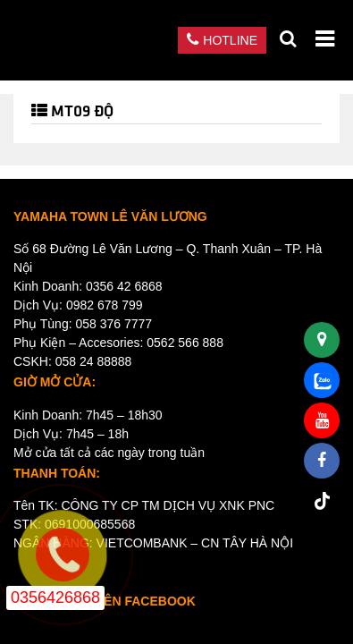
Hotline (222, 40)
